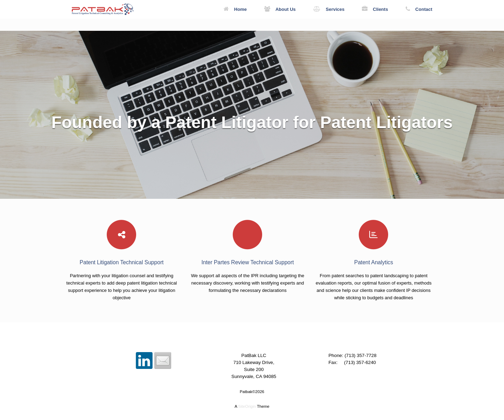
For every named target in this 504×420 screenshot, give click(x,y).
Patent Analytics (374, 262)
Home (235, 9)
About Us (280, 9)
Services (329, 9)
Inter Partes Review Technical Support (247, 262)
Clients (375, 9)
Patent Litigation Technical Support (122, 262)
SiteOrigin (247, 406)
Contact (419, 9)
